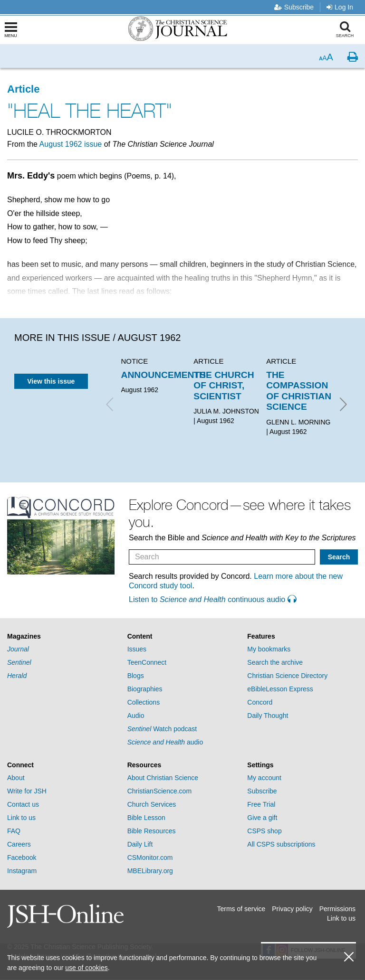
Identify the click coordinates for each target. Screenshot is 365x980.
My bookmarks (269, 649)
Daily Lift (140, 844)
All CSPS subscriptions (281, 844)
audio (165, 742)
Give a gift (262, 818)
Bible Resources (152, 831)
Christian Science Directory (287, 676)
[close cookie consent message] (349, 957)
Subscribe (294, 7)
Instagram (22, 871)
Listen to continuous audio (212, 599)
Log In (340, 7)
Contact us (23, 804)
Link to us (21, 818)
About (16, 778)
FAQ (14, 831)
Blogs (136, 676)
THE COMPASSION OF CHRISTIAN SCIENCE (299, 391)
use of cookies (86, 968)
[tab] (62, 636)
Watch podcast (162, 729)
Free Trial (261, 804)
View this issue (51, 381)
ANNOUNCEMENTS (164, 375)
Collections (144, 702)
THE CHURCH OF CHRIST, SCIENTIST (224, 386)
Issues (137, 649)
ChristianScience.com (159, 791)
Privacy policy (292, 909)
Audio (136, 716)
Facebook (22, 857)
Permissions (337, 909)
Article (23, 89)
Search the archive (275, 662)
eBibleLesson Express (280, 689)
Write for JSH (27, 791)
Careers (19, 844)
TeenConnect (147, 662)
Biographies (145, 689)
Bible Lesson (146, 818)
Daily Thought (268, 716)
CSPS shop (264, 831)
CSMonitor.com (150, 857)
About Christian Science (163, 778)
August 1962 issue (71, 144)
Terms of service (241, 909)
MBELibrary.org (150, 871)
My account (264, 778)
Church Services (152, 804)
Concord (260, 702)
